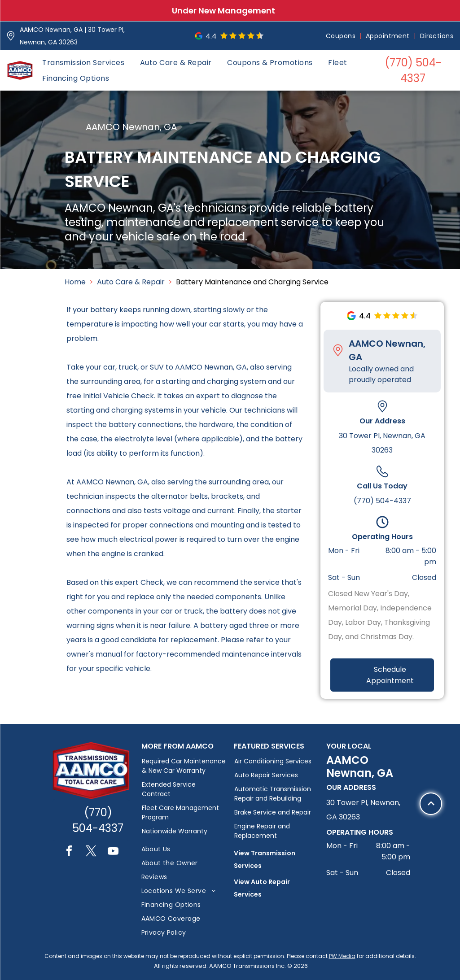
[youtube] (113, 852)
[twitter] (91, 852)
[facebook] (69, 852)
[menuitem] (341, 36)
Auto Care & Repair (131, 282)
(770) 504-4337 (382, 501)
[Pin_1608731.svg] (11, 36)
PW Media (342, 956)
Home (75, 282)
